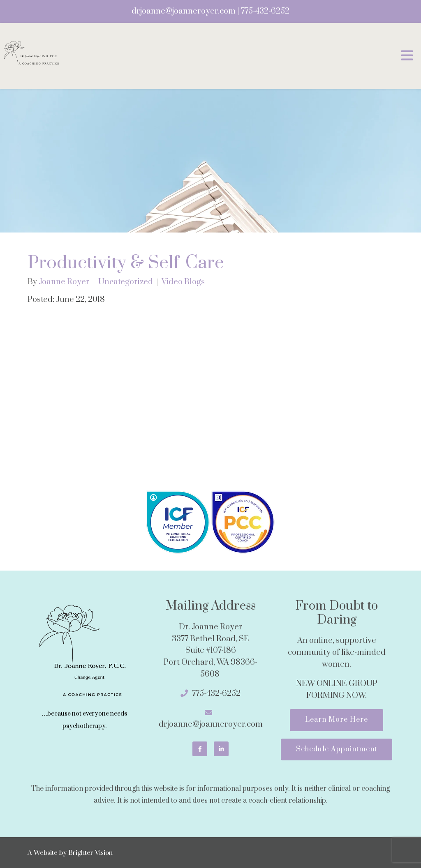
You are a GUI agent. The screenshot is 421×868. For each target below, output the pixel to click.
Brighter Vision (90, 853)
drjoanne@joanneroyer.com (184, 11)
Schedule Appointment (337, 749)
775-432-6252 (265, 11)
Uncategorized (126, 282)
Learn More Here (337, 720)
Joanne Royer (64, 282)
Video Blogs (183, 282)
